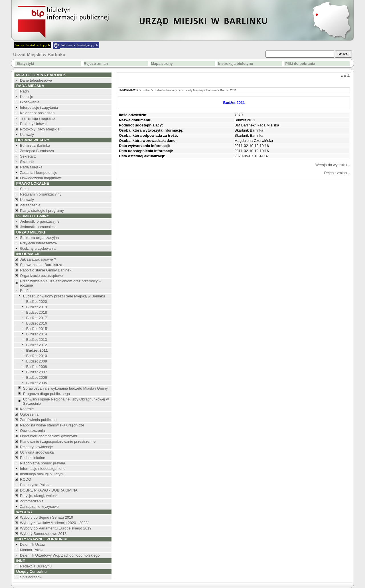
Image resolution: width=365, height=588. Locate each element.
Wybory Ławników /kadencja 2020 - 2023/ (54, 523)
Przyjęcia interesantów (38, 243)
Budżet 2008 (37, 367)
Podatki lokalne (33, 458)
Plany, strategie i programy (42, 211)
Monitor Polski (32, 550)
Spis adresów (31, 577)
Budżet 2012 (37, 345)
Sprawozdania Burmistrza (41, 265)
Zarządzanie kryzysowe (39, 507)
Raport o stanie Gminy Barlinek (46, 270)
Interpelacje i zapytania (39, 107)
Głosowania (30, 102)
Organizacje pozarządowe (41, 276)
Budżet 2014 (37, 334)
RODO (26, 479)
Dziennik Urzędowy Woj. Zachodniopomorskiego (60, 555)
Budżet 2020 (37, 302)
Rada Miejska (31, 167)
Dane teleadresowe (36, 80)
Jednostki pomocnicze (38, 227)
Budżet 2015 (37, 329)
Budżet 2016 (37, 323)
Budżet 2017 (37, 318)
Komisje (27, 97)
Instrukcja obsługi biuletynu (42, 474)
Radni (25, 91)
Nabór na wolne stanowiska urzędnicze (52, 425)
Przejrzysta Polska (35, 485)
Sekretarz (28, 156)
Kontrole (27, 409)
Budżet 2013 (37, 340)
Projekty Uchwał (33, 124)
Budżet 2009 (37, 361)
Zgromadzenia (32, 501)
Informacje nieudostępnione (43, 469)
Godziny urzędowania (38, 248)
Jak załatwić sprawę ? (38, 259)
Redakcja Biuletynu (36, 566)
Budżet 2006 (37, 377)
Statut (25, 189)
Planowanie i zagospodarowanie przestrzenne (58, 441)
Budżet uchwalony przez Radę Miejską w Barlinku (64, 296)
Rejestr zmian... (337, 173)
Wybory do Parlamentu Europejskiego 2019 (56, 528)
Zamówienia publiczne (38, 420)
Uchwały (27, 135)
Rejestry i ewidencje (36, 447)
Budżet (26, 291)
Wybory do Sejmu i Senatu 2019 (46, 517)
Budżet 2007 (37, 372)
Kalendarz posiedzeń (37, 113)
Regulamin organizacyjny (41, 194)
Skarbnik (27, 162)
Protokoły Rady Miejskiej (40, 129)
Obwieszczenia (32, 431)
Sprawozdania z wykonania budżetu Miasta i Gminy (65, 388)
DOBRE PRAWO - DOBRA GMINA (49, 490)
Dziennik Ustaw (33, 544)
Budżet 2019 (37, 307)
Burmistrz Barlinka (35, 145)
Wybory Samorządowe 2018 (43, 534)
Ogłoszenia (29, 414)
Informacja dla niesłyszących (80, 45)
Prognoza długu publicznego (46, 394)
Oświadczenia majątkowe (41, 178)
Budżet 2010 (37, 356)
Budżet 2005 (37, 383)
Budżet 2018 (37, 312)
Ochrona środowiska (37, 452)
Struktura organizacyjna (39, 238)
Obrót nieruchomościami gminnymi (48, 436)
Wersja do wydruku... (333, 165)
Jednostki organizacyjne (40, 221)
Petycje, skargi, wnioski (39, 496)
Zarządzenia (30, 205)
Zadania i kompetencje (39, 173)
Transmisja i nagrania (38, 118)
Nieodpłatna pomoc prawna (42, 463)
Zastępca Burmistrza (37, 151)
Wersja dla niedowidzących (33, 45)
